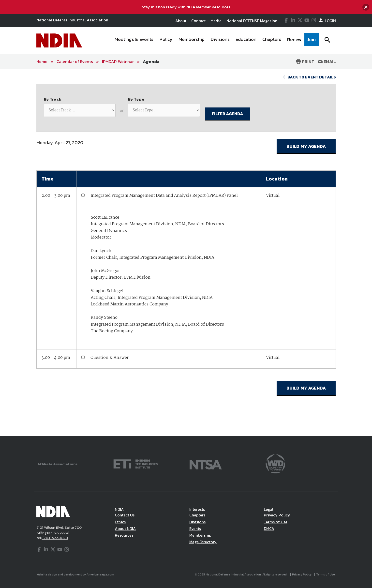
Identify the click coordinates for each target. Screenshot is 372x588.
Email (327, 61)
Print (305, 61)
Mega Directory (203, 542)
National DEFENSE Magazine (252, 21)
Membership (200, 535)
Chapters (197, 515)
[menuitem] (134, 41)
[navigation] (215, 41)
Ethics (120, 522)
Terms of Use (276, 522)
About (181, 21)
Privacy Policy (277, 515)
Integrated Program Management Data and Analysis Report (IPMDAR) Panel (164, 196)
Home (42, 61)
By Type (136, 99)
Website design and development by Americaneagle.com (76, 574)
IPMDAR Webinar (118, 61)
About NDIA (125, 528)
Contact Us (125, 515)
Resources (124, 535)
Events (195, 528)
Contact (198, 21)
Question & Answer (110, 358)
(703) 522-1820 (55, 538)
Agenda (151, 61)
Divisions (197, 522)
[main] (186, 253)
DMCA (269, 528)
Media (216, 21)
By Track (53, 99)
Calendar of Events (75, 61)
